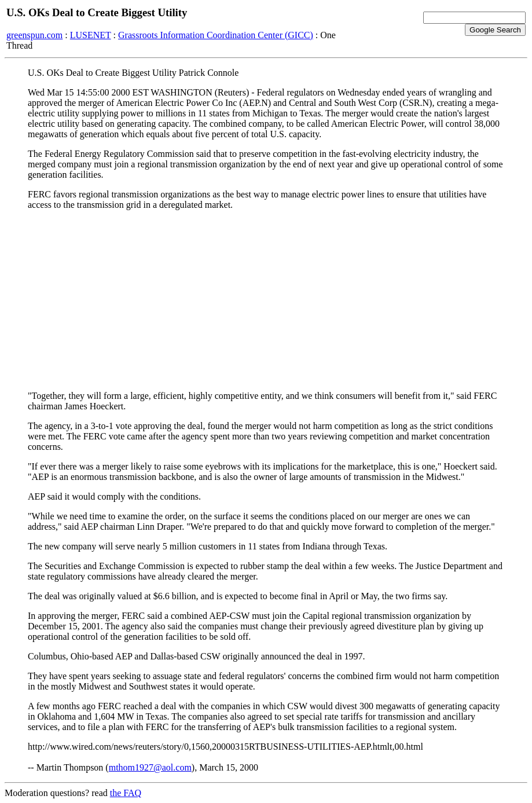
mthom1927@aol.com (150, 767)
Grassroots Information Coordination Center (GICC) (216, 35)
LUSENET (91, 35)
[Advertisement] (266, 300)
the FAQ (126, 793)
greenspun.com (34, 35)
